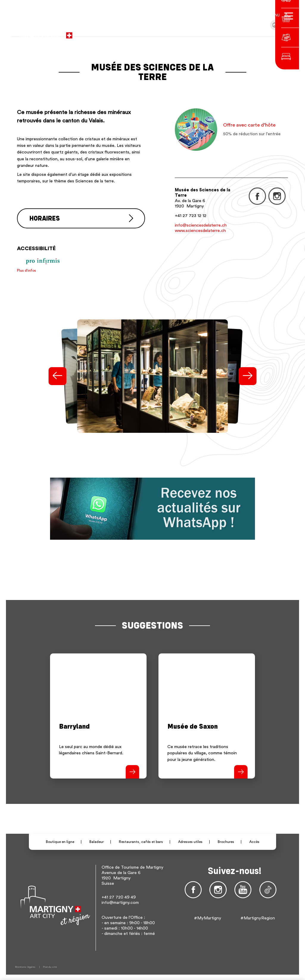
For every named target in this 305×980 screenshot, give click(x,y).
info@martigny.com (120, 902)
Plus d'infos (27, 270)
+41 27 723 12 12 (191, 216)
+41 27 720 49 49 (119, 897)
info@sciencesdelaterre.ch (201, 225)
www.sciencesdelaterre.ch (200, 231)
